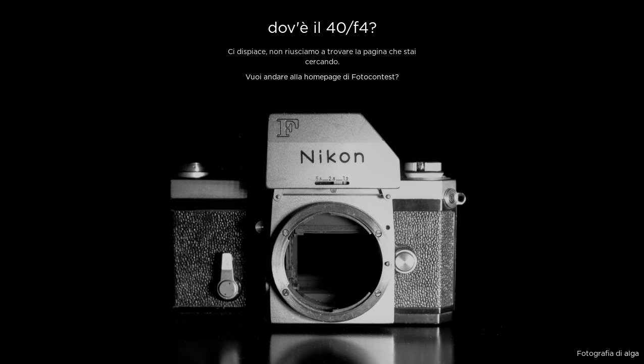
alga (632, 354)
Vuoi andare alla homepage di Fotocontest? (322, 77)
